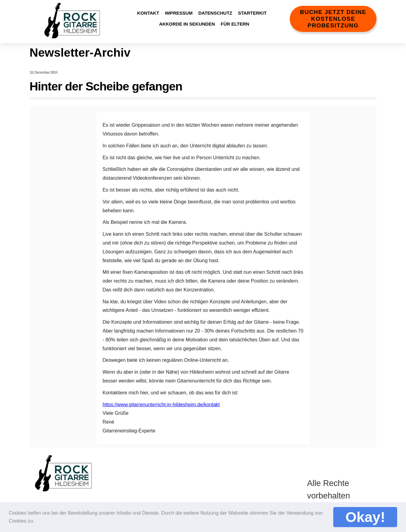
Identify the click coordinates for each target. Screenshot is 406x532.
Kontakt (148, 13)
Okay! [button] (365, 517)
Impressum (179, 13)
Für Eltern (235, 24)
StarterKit (252, 13)
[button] (38, 520)
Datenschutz (215, 13)
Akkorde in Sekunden (187, 24)
